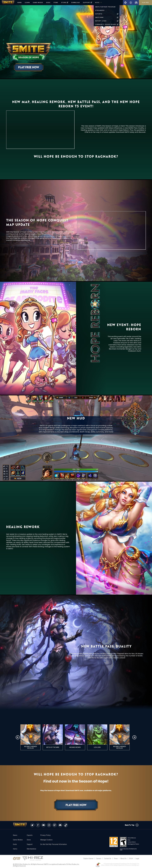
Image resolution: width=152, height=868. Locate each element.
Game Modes (38, 3)
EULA (131, 859)
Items (56, 3)
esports (30, 835)
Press (116, 859)
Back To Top (132, 825)
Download (76, 3)
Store (29, 840)
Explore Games (88, 859)
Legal (137, 859)
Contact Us (108, 859)
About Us (123, 859)
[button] (18, 737)
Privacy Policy (45, 835)
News (20, 3)
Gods (48, 3)
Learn (27, 3)
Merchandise (31, 849)
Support (30, 844)
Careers (99, 859)
